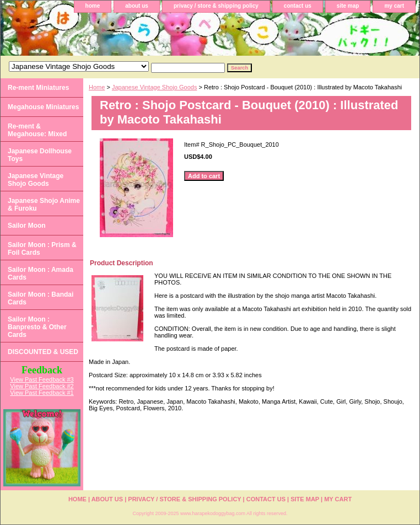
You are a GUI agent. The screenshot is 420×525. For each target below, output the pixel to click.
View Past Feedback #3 (42, 379)
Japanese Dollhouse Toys (40, 155)
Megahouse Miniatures (43, 107)
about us (137, 6)
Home (97, 87)
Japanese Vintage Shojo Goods (155, 87)
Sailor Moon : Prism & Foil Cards (42, 249)
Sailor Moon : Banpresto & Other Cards (37, 327)
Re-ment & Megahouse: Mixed (37, 130)
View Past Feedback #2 (42, 386)
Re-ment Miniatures (38, 88)
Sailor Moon (27, 226)
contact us (298, 6)
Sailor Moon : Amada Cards (41, 274)
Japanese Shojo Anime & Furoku (44, 205)
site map (348, 6)
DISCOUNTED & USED (43, 352)
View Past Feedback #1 (42, 393)
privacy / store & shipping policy (216, 6)
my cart (394, 6)
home (93, 6)
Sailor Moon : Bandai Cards (41, 298)
